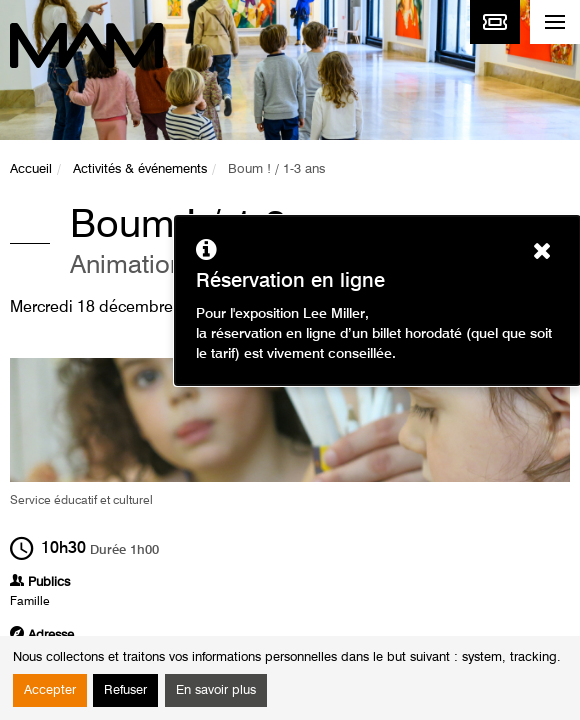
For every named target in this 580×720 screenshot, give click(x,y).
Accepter (50, 690)
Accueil (31, 169)
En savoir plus (216, 690)
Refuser (125, 690)
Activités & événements (140, 169)
